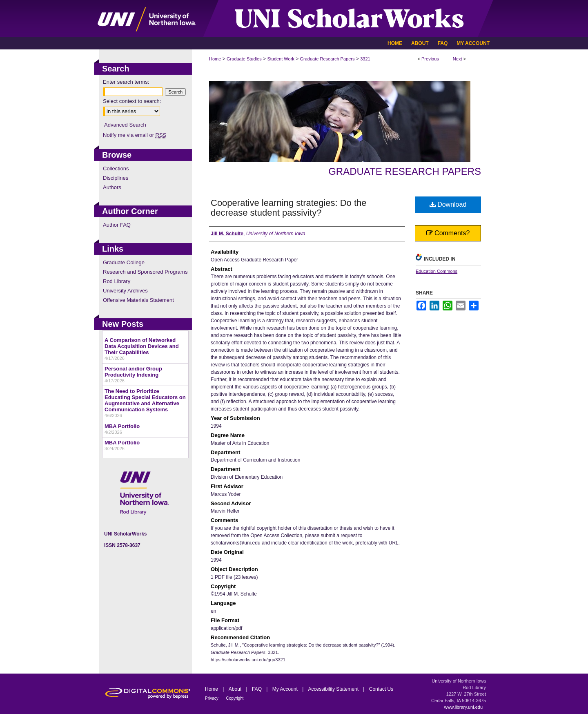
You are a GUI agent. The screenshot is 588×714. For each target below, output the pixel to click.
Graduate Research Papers (327, 59)
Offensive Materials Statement (138, 300)
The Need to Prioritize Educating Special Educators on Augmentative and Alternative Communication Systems (145, 400)
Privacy (212, 698)
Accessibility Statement (334, 689)
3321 (365, 59)
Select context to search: (132, 101)
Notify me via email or (135, 135)
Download (448, 204)
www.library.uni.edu (463, 707)
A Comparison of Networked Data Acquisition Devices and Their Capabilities (142, 346)
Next (458, 59)
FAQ (257, 689)
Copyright (235, 698)
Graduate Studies (244, 59)
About (236, 689)
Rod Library (117, 281)
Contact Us (381, 689)
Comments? (448, 233)
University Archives (125, 291)
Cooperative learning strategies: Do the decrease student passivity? (289, 208)
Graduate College (124, 262)
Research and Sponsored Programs (145, 272)
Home (215, 59)
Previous (430, 59)
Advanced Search (125, 125)
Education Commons (437, 271)
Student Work (281, 59)
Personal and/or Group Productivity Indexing (133, 372)
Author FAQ (117, 225)
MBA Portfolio (122, 426)
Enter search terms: (126, 82)
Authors (112, 187)
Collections (116, 168)
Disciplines (116, 178)
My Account (286, 689)
